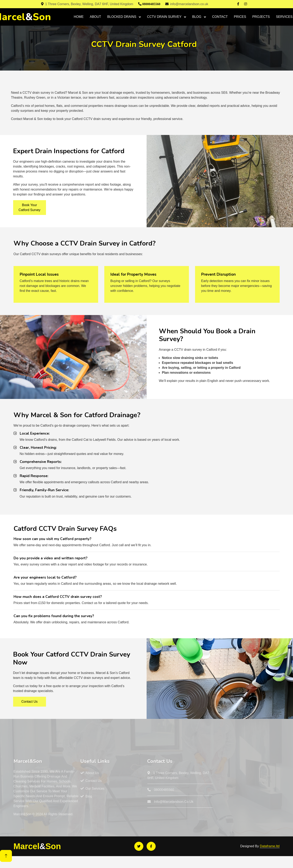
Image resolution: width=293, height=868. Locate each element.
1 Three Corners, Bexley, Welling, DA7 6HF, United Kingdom (87, 4)
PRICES (240, 17)
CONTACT (220, 17)
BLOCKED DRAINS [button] (122, 17)
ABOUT (95, 17)
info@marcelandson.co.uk (187, 4)
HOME (79, 17)
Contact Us (29, 702)
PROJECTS (261, 17)
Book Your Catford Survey (29, 207)
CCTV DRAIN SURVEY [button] (165, 17)
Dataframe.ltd (270, 846)
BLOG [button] (197, 17)
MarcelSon (37, 846)
